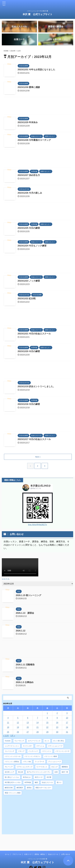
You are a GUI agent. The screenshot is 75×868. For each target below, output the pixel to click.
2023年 (13, 52)
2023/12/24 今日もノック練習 (32, 247)
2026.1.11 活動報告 (25, 665)
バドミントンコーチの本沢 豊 (37, 851)
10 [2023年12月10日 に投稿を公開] (67, 719)
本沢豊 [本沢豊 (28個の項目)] (49, 778)
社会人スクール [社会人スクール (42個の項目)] (47, 783)
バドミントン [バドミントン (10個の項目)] (47, 752)
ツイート (6, 579)
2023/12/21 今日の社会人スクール (34, 335)
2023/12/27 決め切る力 (29, 176)
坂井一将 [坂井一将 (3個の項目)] (65, 773)
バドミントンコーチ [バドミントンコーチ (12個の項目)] (62, 752)
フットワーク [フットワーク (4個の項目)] (40, 762)
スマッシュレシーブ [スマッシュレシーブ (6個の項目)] (55, 747)
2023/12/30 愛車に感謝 (29, 88)
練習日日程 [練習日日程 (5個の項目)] (9, 788)
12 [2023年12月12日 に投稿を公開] (18, 723)
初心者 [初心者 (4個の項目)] (20, 773)
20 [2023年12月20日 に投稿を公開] (28, 728)
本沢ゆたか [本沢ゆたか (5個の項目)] (27, 778)
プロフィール (17, 846)
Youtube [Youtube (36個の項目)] (8, 741)
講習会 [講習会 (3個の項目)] (29, 788)
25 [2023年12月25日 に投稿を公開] (8, 733)
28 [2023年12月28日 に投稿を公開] (38, 733)
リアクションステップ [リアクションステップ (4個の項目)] (24, 768)
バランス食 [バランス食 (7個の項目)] (27, 762)
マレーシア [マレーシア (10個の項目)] (9, 768)
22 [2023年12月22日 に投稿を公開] (47, 728)
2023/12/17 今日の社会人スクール (34, 440)
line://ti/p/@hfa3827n (37, 525)
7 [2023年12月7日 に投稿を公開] (37, 719)
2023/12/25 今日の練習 (29, 229)
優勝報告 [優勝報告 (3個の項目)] (65, 768)
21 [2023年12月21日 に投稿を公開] (38, 728)
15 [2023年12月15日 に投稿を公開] (47, 723)
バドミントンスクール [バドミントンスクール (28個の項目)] (13, 757)
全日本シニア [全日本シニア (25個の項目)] (9, 773)
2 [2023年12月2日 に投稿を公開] (57, 714)
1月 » (13, 736)
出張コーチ (28, 846)
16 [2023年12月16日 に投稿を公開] (57, 723)
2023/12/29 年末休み (28, 123)
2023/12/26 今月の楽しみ (30, 194)
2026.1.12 (21, 631)
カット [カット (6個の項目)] (47, 741)
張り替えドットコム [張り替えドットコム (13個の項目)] (12, 778)
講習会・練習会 (40, 846)
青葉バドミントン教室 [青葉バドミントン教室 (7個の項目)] (13, 794)
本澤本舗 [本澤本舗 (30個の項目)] (28, 783)
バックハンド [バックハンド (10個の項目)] (33, 752)
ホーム (7, 846)
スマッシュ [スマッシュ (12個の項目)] (40, 747)
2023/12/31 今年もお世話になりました (37, 71)
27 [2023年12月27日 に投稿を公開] (28, 733)
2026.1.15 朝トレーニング (29, 596)
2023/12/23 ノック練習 (29, 282)
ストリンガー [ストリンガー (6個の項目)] (28, 747)
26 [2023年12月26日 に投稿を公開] (18, 733)
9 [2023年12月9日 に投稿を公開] (57, 719)
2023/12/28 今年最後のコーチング (34, 141)
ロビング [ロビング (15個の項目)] (54, 768)
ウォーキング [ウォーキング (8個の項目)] (19, 741)
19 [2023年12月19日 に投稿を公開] (18, 728)
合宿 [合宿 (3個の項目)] (56, 773)
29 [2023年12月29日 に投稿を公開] (47, 733)
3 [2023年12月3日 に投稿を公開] (67, 714)
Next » (38, 458)
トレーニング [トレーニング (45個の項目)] (9, 752)
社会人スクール (53, 846)
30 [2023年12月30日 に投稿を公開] (57, 733)
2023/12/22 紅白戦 (27, 299)
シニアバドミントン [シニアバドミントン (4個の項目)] (12, 747)
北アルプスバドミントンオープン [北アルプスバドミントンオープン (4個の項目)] (39, 773)
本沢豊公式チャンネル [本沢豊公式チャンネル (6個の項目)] (13, 783)
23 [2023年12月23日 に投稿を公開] (57, 728)
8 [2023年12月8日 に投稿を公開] (47, 719)
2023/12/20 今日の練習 (29, 352)
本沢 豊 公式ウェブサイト (38, 14)
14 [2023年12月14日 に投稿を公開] (38, 723)
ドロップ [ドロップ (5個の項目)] (21, 752)
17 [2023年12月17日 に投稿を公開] (67, 723)
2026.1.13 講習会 (25, 614)
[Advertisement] (37, 107)
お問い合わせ (66, 846)
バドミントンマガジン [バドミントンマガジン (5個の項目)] (32, 757)
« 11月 (6, 736)
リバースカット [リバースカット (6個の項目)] (42, 768)
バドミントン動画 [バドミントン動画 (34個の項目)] (51, 757)
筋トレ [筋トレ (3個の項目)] (59, 783)
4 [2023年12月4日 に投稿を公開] (8, 719)
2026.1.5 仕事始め (25, 683)
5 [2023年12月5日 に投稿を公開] (18, 719)
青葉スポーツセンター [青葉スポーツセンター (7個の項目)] (43, 788)
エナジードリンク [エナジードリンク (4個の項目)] (34, 741)
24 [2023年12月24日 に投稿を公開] (67, 728)
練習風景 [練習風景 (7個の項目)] (20, 788)
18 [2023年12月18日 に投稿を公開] (8, 728)
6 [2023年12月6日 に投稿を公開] (28, 719)
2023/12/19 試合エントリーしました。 (37, 387)
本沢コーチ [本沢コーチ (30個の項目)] (39, 778)
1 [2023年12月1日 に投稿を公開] (47, 714)
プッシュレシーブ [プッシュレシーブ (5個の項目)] (54, 762)
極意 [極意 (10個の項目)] (36, 783)
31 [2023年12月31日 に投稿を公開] (67, 733)
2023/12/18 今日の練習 (29, 405)
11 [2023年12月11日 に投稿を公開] (8, 723)
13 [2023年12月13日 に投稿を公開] (28, 723)
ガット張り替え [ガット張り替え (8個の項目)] (59, 741)
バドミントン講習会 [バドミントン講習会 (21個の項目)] (12, 762)
